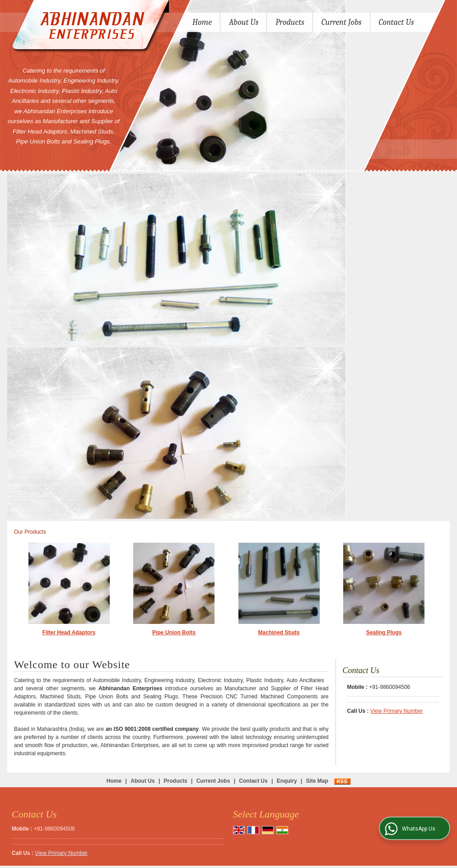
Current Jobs (342, 22)
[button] (396, 711)
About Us (244, 22)
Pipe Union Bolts (174, 633)
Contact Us (396, 22)
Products (290, 22)
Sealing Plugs (384, 633)
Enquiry (287, 781)
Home (202, 22)
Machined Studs (279, 633)
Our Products (30, 532)
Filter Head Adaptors (69, 633)
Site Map (317, 781)
